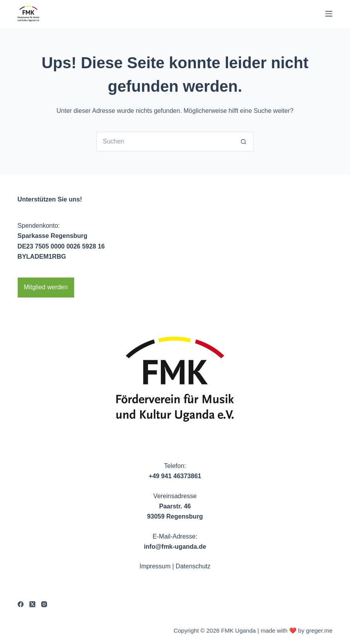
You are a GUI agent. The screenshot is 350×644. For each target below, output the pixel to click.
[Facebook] (21, 604)
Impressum (155, 566)
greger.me (319, 630)
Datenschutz (193, 566)
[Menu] (329, 14)
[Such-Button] (244, 141)
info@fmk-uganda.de (175, 547)
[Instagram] (44, 604)
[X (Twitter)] (32, 604)
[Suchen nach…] (165, 141)
